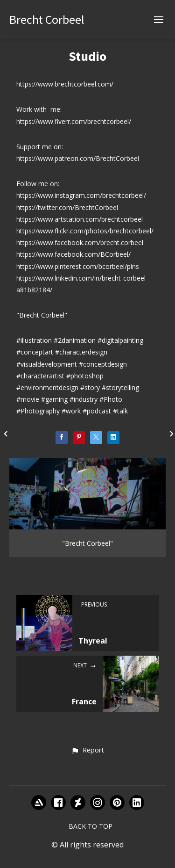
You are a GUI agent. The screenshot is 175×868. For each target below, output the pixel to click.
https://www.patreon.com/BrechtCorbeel (78, 158)
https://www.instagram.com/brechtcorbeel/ (81, 195)
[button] (87, 751)
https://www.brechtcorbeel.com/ (65, 84)
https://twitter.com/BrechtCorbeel (67, 207)
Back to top (91, 826)
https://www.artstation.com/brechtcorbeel (80, 219)
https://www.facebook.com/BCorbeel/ (73, 254)
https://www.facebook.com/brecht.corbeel (80, 242)
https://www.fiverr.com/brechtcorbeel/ (74, 121)
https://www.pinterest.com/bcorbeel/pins (78, 266)
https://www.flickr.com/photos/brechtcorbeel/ (85, 231)
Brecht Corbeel (47, 19)
